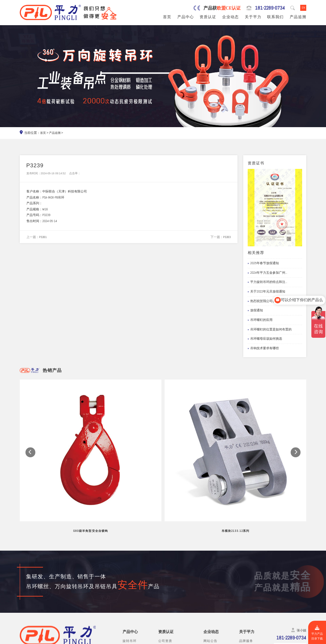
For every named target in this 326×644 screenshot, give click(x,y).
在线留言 (246, 598)
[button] (30, 421)
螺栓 (126, 604)
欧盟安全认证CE (171, 581)
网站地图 (299, 639)
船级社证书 (167, 598)
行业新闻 (210, 581)
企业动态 (230, 18)
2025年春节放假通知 (263, 264)
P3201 (43, 239)
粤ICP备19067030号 (274, 639)
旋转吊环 (130, 575)
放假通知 (255, 311)
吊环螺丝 (130, 581)
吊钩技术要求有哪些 (263, 349)
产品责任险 (167, 586)
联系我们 (275, 18)
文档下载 (210, 598)
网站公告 (210, 575)
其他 (126, 622)
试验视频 (246, 593)
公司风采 (246, 586)
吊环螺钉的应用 (260, 321)
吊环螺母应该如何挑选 (265, 339)
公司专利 (165, 593)
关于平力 (253, 18)
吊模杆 (128, 586)
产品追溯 (298, 18)
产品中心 (186, 18)
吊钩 (126, 598)
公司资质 (165, 575)
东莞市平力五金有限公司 (60, 639)
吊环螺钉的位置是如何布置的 (270, 330)
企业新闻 (210, 586)
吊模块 (128, 593)
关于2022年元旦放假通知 (266, 292)
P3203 (227, 239)
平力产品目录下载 (316, 633)
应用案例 (210, 593)
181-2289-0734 (268, 8)
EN (303, 8)
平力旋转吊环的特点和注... (267, 283)
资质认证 (208, 18)
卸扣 (126, 610)
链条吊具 (130, 616)
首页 (167, 18)
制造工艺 (246, 581)
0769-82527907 (45, 605)
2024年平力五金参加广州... (267, 273)
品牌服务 (246, 575)
